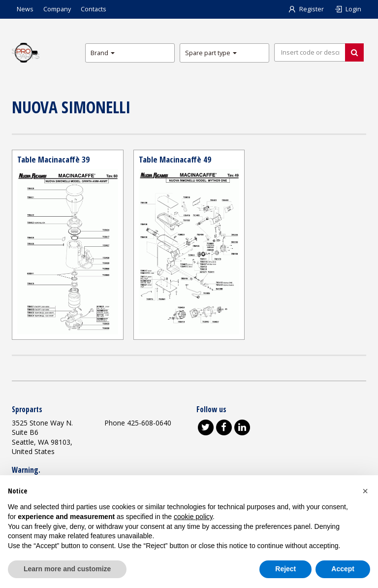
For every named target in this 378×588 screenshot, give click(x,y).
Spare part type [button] (211, 53)
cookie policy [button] (193, 517)
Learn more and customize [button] (67, 569)
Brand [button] (103, 53)
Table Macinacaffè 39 (53, 159)
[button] (365, 491)
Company (57, 9)
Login (347, 9)
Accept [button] (343, 569)
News (25, 9)
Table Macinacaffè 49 (175, 159)
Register (306, 9)
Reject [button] (285, 569)
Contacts (94, 9)
